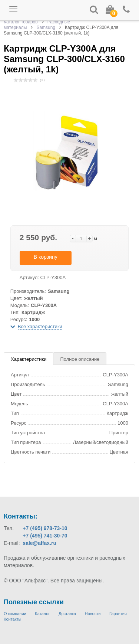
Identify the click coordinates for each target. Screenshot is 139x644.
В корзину (46, 257)
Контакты (13, 619)
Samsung (46, 27)
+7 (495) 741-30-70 (45, 536)
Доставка (67, 614)
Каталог (42, 614)
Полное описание (80, 359)
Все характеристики (40, 326)
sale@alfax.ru (39, 543)
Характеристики (29, 359)
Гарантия (118, 614)
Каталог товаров (21, 22)
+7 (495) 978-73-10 (45, 528)
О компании (15, 614)
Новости (93, 614)
